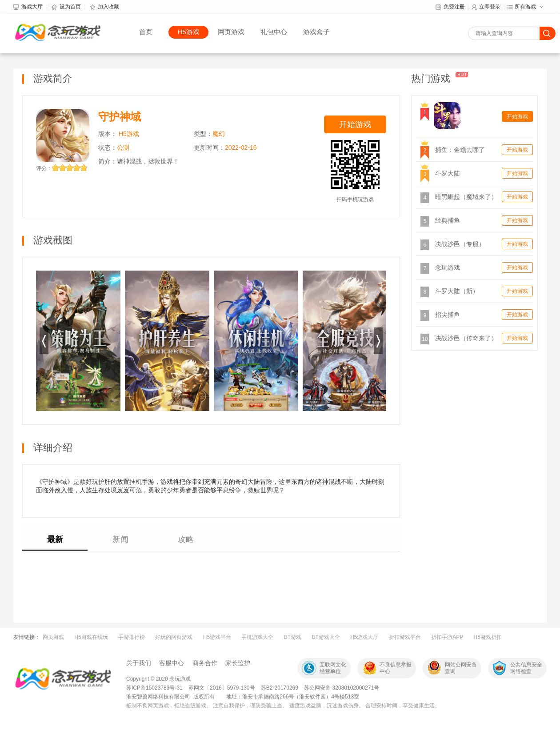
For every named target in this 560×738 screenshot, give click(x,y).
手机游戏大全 (257, 637)
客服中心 (172, 663)
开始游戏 (355, 124)
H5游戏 (188, 32)
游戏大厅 (28, 7)
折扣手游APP (447, 637)
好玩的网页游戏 (174, 637)
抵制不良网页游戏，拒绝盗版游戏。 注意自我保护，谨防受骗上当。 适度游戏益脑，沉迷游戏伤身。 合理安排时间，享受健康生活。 (283, 706)
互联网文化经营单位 (333, 668)
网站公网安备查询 (461, 668)
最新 (55, 539)
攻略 (186, 539)
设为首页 (66, 7)
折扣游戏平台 (405, 637)
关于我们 (139, 663)
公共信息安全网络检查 (526, 668)
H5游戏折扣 (488, 637)
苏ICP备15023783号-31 (154, 688)
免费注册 (450, 7)
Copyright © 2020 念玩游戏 (158, 679)
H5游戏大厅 (364, 637)
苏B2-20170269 (280, 688)
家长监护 (238, 663)
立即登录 (486, 7)
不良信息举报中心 (396, 668)
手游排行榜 (132, 637)
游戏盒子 (316, 32)
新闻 (120, 539)
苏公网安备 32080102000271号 (342, 688)
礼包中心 (274, 32)
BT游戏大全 (326, 637)
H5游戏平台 (217, 637)
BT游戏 (293, 637)
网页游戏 (231, 32)
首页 (146, 32)
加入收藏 (104, 7)
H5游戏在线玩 (91, 637)
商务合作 (205, 663)
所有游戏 (521, 7)
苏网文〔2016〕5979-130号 (222, 688)
